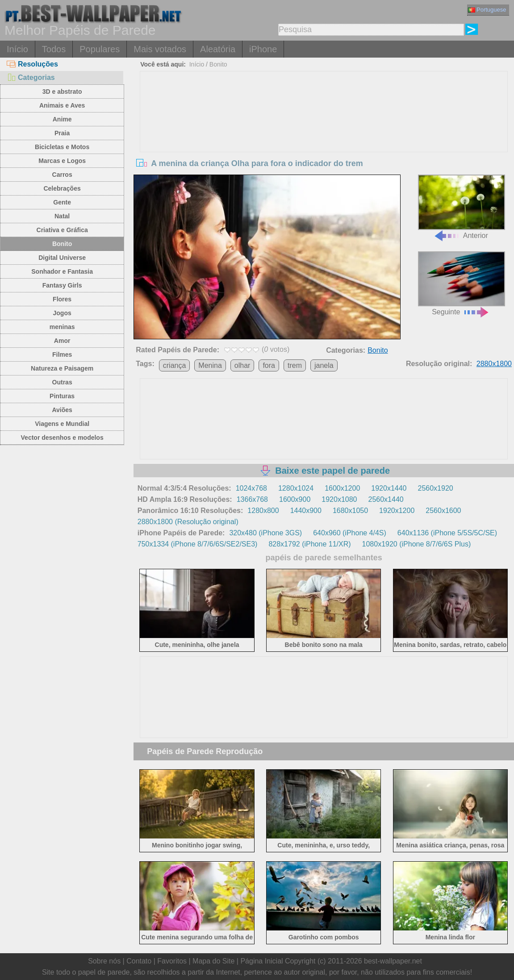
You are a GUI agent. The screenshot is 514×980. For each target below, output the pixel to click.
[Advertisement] (324, 138)
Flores (62, 299)
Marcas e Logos (62, 161)
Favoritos (172, 961)
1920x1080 (339, 499)
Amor (62, 341)
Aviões (62, 410)
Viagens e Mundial (62, 424)
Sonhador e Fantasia (62, 271)
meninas (62, 327)
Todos (54, 49)
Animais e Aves (62, 105)
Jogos (62, 313)
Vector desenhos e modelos (62, 438)
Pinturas (62, 396)
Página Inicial (261, 961)
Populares (100, 49)
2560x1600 (443, 511)
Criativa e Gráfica (62, 230)
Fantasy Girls (62, 285)
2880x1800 (494, 364)
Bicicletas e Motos (62, 147)
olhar (242, 365)
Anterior (462, 207)
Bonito (62, 244)
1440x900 (306, 511)
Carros (62, 175)
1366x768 (252, 499)
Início (17, 49)
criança (175, 365)
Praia (62, 133)
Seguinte (462, 284)
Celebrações (62, 188)
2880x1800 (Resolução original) (188, 522)
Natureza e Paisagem (62, 368)
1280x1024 (296, 488)
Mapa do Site (213, 961)
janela (324, 365)
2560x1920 (436, 488)
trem (295, 365)
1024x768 (251, 488)
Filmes (62, 354)
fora (269, 365)
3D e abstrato (62, 92)
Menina (210, 365)
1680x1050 (350, 511)
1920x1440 (389, 488)
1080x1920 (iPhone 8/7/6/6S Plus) (417, 544)
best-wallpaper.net (393, 961)
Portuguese (487, 10)
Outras (62, 382)
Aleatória (218, 49)
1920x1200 (397, 511)
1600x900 (295, 499)
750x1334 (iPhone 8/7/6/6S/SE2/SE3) (198, 544)
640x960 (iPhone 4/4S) (350, 533)
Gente (62, 202)
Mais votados (160, 49)
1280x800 (263, 511)
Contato (139, 961)
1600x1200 (342, 488)
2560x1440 (386, 499)
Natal (62, 216)
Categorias (31, 77)
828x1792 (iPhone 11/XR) (309, 544)
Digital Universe (62, 258)
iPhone (263, 49)
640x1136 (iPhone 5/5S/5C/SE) (447, 533)
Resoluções (32, 64)
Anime (62, 119)
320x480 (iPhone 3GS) (265, 533)
